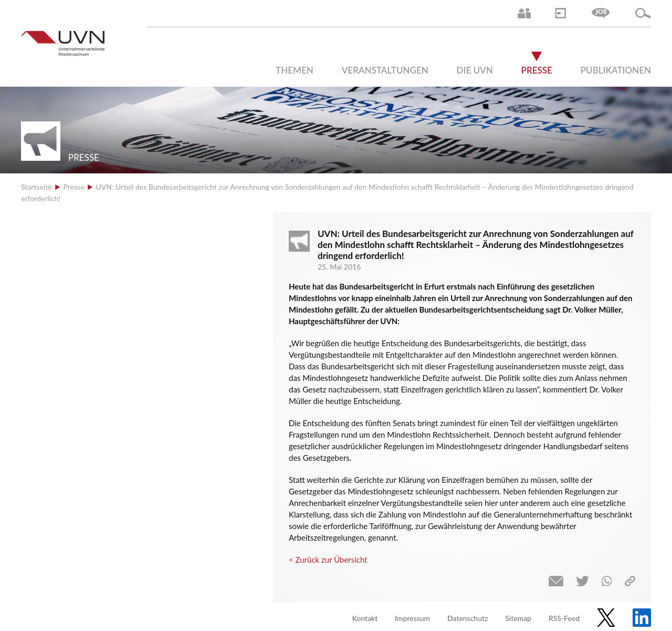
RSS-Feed (564, 618)
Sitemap (518, 618)
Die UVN (475, 70)
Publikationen (616, 70)
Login (560, 13)
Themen (295, 70)
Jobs (601, 13)
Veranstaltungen (385, 70)
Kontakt (365, 618)
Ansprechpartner (524, 13)
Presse (537, 70)
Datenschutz (468, 618)
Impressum (412, 618)
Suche (643, 13)
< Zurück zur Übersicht (328, 560)
